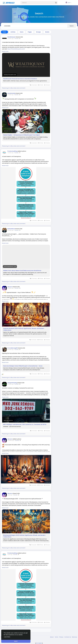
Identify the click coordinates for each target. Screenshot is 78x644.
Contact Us (68, 637)
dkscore (10, 287)
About (52, 637)
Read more (5, 51)
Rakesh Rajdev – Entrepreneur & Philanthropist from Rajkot (22, 135)
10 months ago (11, 440)
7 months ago (10, 95)
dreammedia (11, 93)
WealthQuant (11, 37)
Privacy (61, 637)
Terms (57, 637)
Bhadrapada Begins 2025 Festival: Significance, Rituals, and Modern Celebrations (24, 536)
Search (72, 26)
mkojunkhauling (12, 383)
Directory (75, 637)
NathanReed (11, 229)
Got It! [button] (16, 641)
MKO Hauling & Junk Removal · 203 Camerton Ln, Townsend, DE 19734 (25, 425)
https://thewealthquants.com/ (16, 49)
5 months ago (10, 39)
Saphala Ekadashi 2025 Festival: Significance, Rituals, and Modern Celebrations (24, 329)
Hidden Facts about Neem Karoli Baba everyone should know (22, 271)
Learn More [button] (7, 637)
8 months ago (10, 230)
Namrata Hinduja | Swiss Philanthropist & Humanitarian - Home (23, 366)
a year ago (10, 495)
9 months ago (10, 384)
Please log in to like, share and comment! (14, 88)
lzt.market (39, 643)
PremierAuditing (12, 151)
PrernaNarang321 (13, 348)
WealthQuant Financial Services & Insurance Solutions (20, 79)
